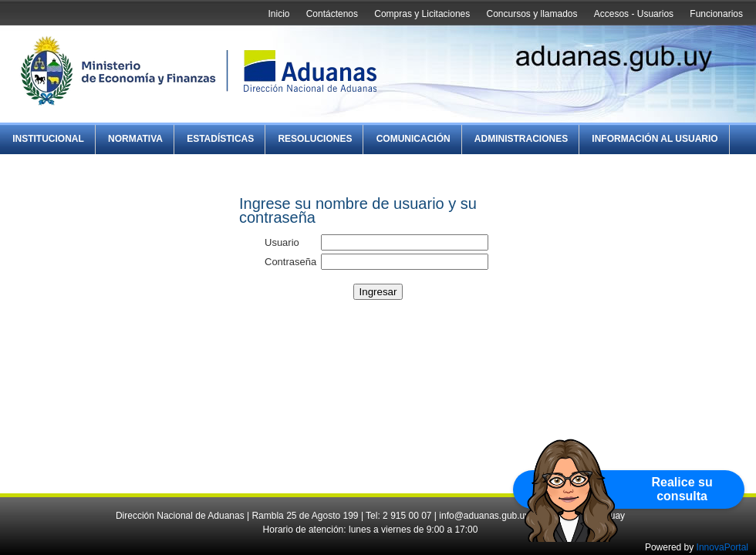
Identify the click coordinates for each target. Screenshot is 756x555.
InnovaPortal (722, 547)
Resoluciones (315, 139)
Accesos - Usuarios (634, 14)
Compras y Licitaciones (422, 14)
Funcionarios (716, 14)
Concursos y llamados (532, 14)
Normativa (135, 139)
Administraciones (521, 139)
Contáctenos (332, 14)
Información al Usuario (655, 139)
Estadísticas (220, 139)
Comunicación (413, 139)
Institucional (48, 139)
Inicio (278, 14)
